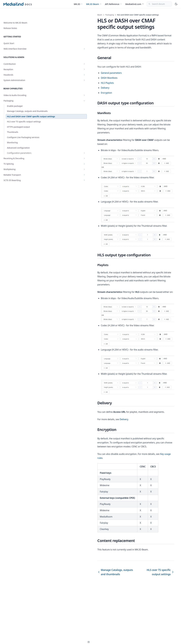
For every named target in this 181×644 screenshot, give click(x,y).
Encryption (60, 89)
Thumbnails (13, 135)
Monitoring (12, 149)
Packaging (18, 93)
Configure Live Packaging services (19, 142)
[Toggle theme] (176, 4)
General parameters (65, 69)
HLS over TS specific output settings (16, 123)
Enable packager (15, 98)
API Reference (113, 4)
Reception (18, 61)
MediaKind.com (135, 4)
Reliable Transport (18, 184)
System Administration (18, 72)
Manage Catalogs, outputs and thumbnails (19, 105)
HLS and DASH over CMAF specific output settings (17, 114)
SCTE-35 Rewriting (18, 189)
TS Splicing (18, 173)
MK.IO (78, 4)
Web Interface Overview (18, 41)
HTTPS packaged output (18, 130)
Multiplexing (18, 178)
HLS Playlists (61, 79)
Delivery (59, 84)
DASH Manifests (63, 74)
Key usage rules (122, 502)
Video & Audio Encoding (18, 87)
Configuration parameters (19, 160)
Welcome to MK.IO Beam (15, 15)
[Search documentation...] (159, 4)
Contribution (18, 56)
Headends (18, 67)
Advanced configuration (18, 154)
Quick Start (9, 35)
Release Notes (10, 20)
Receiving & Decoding (18, 167)
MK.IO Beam (94, 4)
